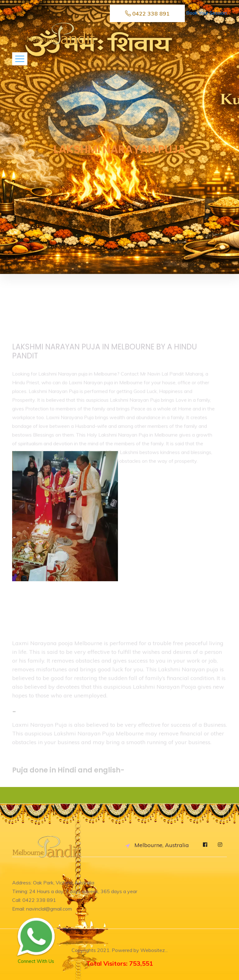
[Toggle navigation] (20, 59)
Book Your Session (206, 13)
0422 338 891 (147, 14)
